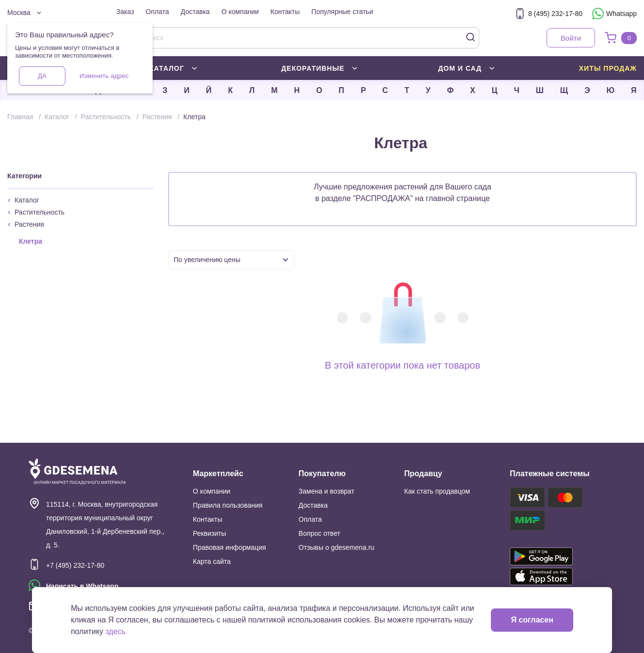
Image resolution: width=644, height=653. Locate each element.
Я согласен (532, 620)
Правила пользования (228, 505)
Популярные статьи (342, 12)
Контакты (285, 12)
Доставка (195, 12)
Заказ (125, 12)
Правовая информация (229, 547)
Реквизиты (210, 533)
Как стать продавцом (437, 491)
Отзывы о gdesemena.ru (336, 547)
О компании (240, 12)
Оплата (157, 12)
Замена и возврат (326, 491)
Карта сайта (212, 561)
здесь (116, 631)
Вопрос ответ (319, 533)
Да (42, 76)
